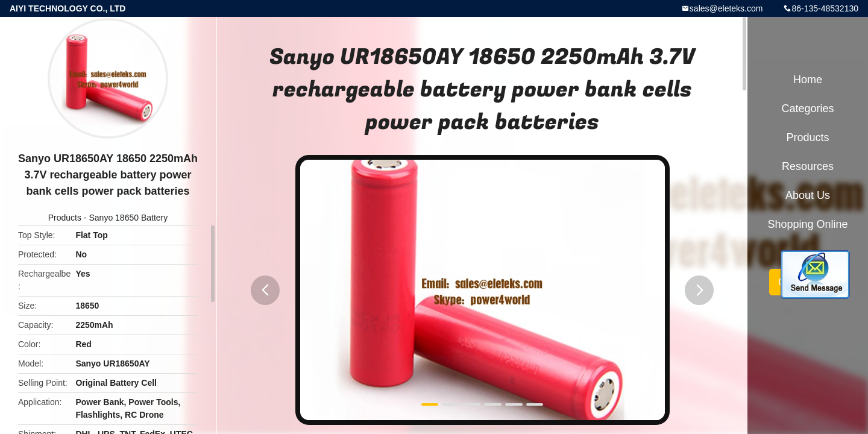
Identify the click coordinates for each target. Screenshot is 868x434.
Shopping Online (807, 224)
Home (808, 80)
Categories (807, 108)
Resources (808, 166)
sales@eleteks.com (726, 8)
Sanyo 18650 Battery (128, 218)
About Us (808, 195)
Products (65, 218)
